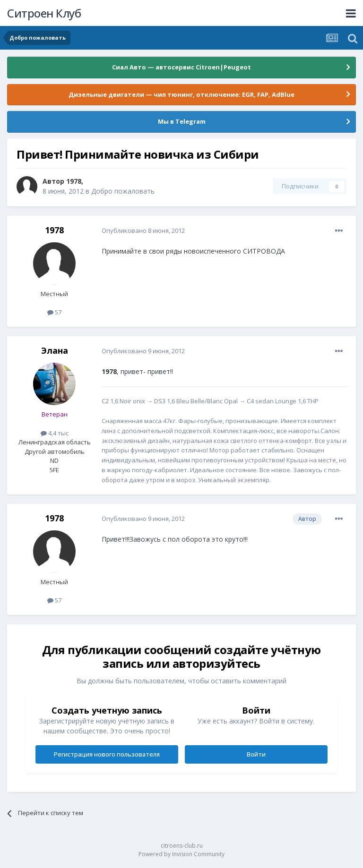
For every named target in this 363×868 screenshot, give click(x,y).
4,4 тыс (55, 433)
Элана (55, 350)
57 (54, 312)
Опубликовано (143, 230)
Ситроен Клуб (44, 13)
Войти (256, 754)
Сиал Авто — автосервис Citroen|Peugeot (181, 67)
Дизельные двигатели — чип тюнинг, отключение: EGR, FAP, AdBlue (181, 94)
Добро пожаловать (123, 191)
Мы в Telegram (182, 121)
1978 (74, 181)
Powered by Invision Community (181, 854)
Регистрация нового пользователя (107, 754)
